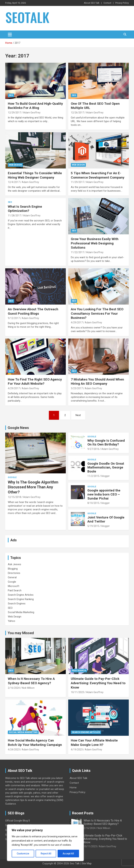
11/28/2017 (14, 216)
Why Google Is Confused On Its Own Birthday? (106, 443)
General (12, 577)
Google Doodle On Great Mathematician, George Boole (106, 468)
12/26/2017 (77, 113)
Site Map (87, 863)
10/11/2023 (77, 692)
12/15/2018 (14, 497)
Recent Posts (83, 813)
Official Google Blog (16, 821)
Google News (18, 428)
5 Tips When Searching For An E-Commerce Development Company (98, 175)
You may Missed (21, 633)
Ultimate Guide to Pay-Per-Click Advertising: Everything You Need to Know (98, 683)
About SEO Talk (92, 3)
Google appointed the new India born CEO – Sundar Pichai (104, 494)
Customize (23, 854)
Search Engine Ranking (21, 599)
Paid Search (15, 590)
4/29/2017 (77, 322)
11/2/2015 (93, 476)
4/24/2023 (14, 750)
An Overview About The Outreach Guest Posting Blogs (33, 311)
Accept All (68, 854)
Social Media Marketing (21, 612)
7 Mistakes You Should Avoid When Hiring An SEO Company (97, 382)
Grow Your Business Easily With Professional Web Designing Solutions (95, 243)
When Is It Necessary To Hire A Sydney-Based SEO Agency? (31, 681)
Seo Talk (75, 863)
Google (12, 477)
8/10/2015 (93, 503)
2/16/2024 (14, 688)
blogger (106, 476)
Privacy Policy (122, 3)
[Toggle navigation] (10, 34)
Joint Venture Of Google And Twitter (106, 519)
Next (78, 415)
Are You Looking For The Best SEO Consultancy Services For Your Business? (97, 313)
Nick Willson (28, 688)
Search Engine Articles (21, 595)
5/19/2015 (93, 526)
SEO (11, 95)
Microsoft (14, 586)
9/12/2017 (14, 318)
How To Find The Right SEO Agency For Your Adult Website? (35, 382)
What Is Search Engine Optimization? (25, 209)
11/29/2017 (77, 182)
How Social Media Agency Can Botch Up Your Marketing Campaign (35, 743)
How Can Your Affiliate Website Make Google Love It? (94, 743)
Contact (107, 3)
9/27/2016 (93, 449)
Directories (14, 573)
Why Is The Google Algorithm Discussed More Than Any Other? (33, 487)
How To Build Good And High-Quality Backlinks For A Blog (35, 106)
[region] (45, 843)
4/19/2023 (77, 750)
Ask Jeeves (14, 564)
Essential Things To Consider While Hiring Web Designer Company (35, 175)
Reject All (46, 854)
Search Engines (17, 604)
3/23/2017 (77, 388)
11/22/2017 (77, 252)
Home (73, 788)
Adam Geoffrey (32, 113)
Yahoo (12, 621)
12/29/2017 (14, 113)
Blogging (13, 569)
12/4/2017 (14, 182)
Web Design (15, 165)
